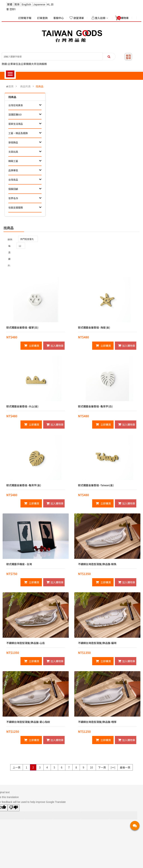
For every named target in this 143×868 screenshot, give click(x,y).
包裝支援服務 (16, 208)
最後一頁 (125, 767)
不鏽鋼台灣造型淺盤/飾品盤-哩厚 (97, 722)
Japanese (40, 4)
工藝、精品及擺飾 (18, 133)
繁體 (10, 4)
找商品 (39, 86)
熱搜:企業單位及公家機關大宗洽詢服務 (24, 64)
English (27, 4)
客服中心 (58, 18)
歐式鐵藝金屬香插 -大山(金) (22, 406)
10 (91, 767)
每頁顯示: (9, 256)
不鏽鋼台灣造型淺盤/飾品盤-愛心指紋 (28, 722)
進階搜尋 (128, 57)
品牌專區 (13, 170)
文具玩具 (13, 152)
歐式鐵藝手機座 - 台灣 (19, 564)
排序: (10, 239)
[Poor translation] (14, 808)
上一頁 (17, 767)
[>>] (113, 767)
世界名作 (13, 198)
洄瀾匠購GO (15, 114)
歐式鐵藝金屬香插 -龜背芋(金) (24, 485)
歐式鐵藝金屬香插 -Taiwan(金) (96, 485)
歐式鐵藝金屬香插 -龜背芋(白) (95, 406)
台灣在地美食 (16, 105)
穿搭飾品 (13, 142)
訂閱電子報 (25, 18)
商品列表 (25, 86)
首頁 (10, 86)
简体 (17, 4)
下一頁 (102, 767)
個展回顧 (13, 189)
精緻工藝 (13, 161)
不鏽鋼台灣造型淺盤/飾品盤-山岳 (26, 643)
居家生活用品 (16, 124)
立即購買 (32, 346)
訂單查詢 (42, 18)
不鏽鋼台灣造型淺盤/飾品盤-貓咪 (97, 643)
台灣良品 (13, 180)
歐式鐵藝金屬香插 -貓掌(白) (22, 327)
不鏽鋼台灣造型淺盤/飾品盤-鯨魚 (97, 564)
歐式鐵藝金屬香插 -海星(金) (94, 327)
